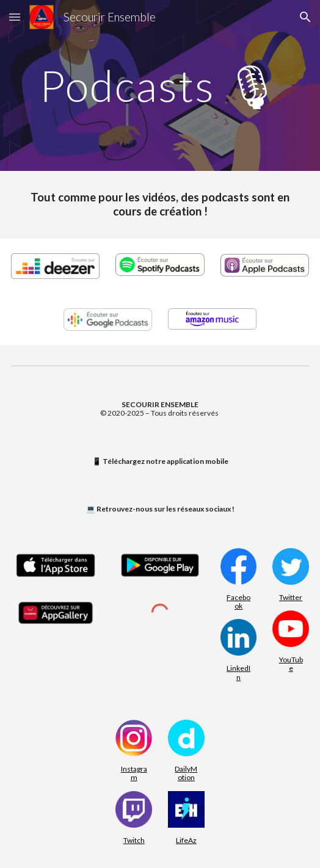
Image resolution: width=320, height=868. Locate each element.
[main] (160, 86)
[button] (15, 17)
